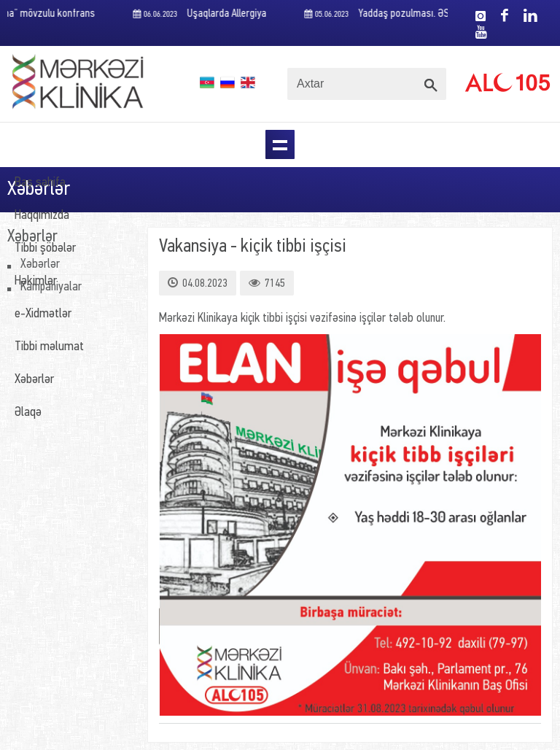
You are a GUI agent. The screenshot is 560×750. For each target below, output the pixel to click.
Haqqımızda (42, 216)
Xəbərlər (34, 380)
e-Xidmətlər (43, 314)
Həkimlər (36, 281)
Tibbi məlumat (49, 347)
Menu (280, 144)
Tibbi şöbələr (45, 248)
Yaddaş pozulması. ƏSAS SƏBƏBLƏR (409, 14)
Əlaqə (28, 413)
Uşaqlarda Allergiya (202, 14)
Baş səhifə (40, 183)
